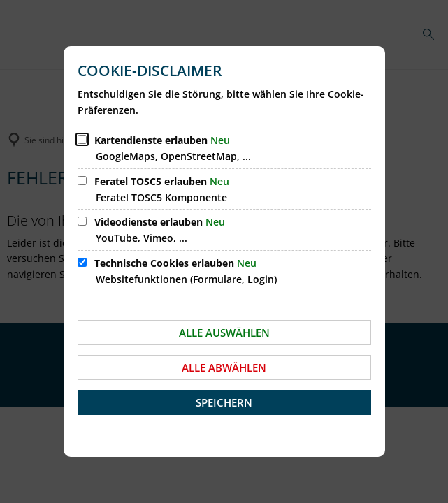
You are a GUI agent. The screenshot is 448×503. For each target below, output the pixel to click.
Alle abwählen (224, 367)
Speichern (224, 402)
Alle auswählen (224, 333)
